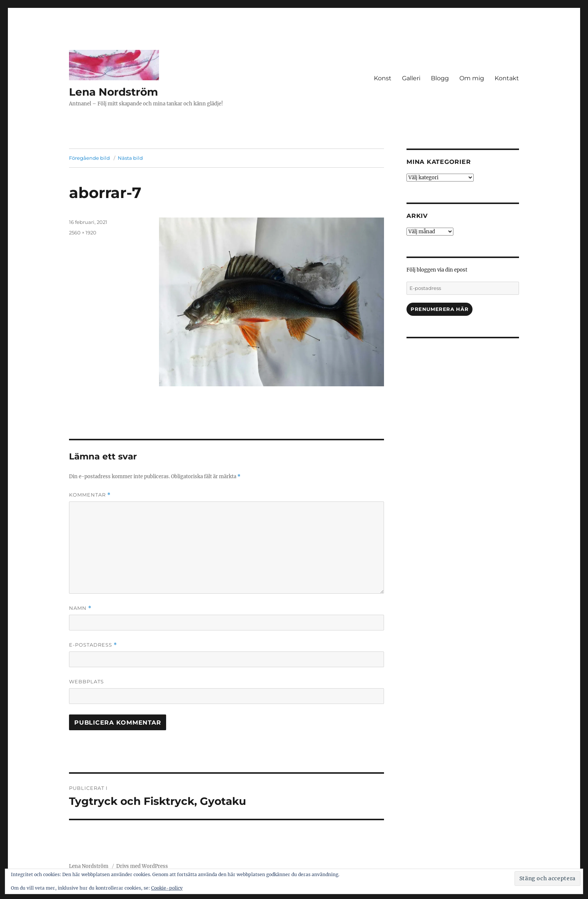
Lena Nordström (113, 92)
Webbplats (86, 681)
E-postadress (93, 645)
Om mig (472, 78)
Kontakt (507, 78)
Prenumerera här (439, 309)
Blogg (440, 78)
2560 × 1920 (83, 233)
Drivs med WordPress (142, 866)
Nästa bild (130, 158)
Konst (383, 78)
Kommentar (90, 495)
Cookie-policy (167, 888)
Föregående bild (89, 158)
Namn (80, 608)
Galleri (411, 78)
